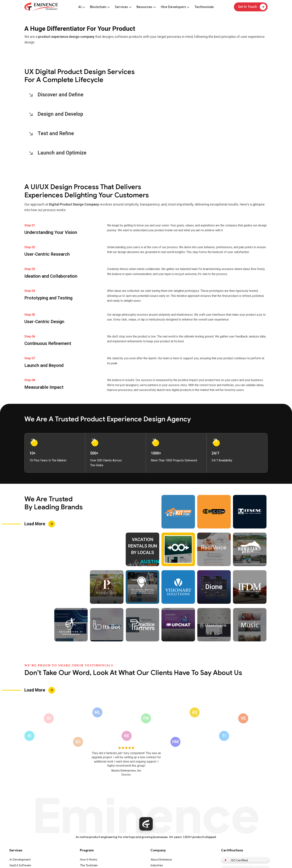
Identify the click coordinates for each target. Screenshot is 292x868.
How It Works (89, 859)
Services (123, 7)
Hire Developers (175, 7)
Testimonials (204, 7)
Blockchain (100, 7)
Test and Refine (56, 134)
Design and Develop (61, 114)
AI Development (20, 859)
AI (81, 7)
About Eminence (161, 859)
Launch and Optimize (62, 153)
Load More (35, 524)
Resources (146, 7)
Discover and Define (61, 95)
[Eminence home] (146, 824)
